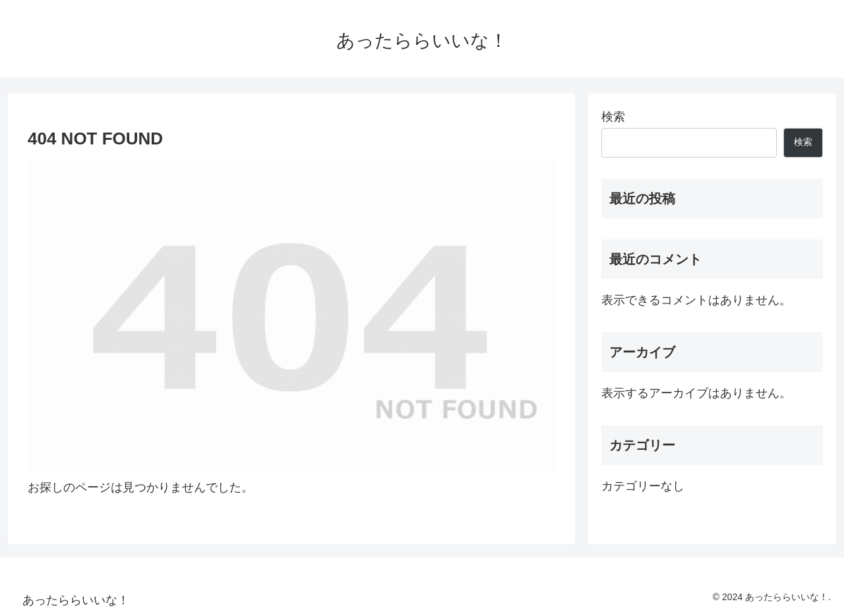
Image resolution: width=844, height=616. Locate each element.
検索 (613, 117)
